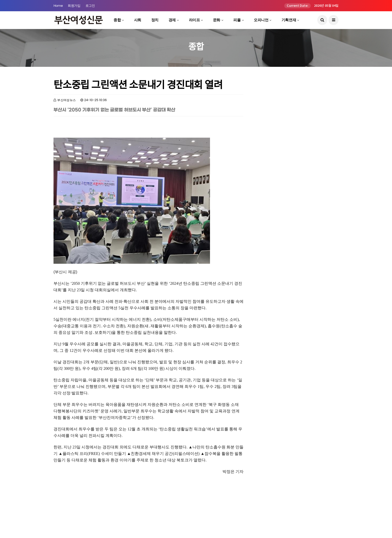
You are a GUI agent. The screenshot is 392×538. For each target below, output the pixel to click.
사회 (138, 20)
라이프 (194, 20)
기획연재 (289, 20)
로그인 (90, 6)
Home (58, 6)
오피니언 (261, 20)
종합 (117, 20)
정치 (155, 20)
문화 (217, 20)
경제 (172, 20)
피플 (237, 20)
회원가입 (74, 6)
